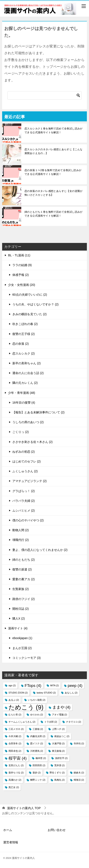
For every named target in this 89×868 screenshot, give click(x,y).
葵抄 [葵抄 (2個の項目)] (37, 773)
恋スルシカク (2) (24, 353)
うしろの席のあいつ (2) (28, 422)
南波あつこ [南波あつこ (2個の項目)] (62, 736)
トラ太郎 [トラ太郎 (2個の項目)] (51, 722)
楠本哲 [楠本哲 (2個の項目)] (41, 758)
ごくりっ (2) (21, 432)
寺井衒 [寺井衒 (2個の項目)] (79, 743)
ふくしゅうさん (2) (25, 471)
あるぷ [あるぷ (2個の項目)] (14, 700)
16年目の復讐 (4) (24, 403)
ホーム (8, 830)
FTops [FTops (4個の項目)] (33, 686)
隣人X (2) (19, 618)
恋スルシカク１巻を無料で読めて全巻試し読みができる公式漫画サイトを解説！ (54, 130)
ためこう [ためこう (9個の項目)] (26, 707)
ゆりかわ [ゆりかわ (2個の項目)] (37, 715)
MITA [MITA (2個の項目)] (55, 685)
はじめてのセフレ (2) (27, 461)
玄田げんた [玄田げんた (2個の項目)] (16, 765)
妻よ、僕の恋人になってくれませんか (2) (40, 550)
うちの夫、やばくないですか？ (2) (35, 304)
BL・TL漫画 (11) (19, 255)
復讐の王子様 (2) (24, 334)
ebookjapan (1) (22, 638)
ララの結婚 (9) (22, 265)
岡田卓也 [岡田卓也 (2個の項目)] (15, 751)
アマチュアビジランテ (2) (29, 481)
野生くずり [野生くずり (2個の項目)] (57, 773)
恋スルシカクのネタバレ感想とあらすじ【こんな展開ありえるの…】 (54, 151)
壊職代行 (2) (21, 540)
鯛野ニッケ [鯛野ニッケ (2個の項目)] (38, 780)
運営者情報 (11, 842)
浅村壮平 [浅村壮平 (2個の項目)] (61, 758)
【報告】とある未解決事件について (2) (38, 412)
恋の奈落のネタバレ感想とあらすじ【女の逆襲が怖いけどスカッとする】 (54, 193)
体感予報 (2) (21, 275)
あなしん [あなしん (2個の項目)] (71, 693)
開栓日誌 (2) (21, 609)
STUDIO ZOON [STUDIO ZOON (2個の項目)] (18, 693)
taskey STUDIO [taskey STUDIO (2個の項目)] (46, 693)
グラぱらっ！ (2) (24, 491)
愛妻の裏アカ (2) (24, 579)
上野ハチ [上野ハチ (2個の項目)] (58, 729)
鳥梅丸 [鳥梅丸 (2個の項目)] (60, 780)
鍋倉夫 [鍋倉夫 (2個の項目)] (79, 773)
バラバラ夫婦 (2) (24, 501)
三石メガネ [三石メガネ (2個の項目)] (16, 729)
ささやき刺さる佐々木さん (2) (32, 442)
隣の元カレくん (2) (25, 383)
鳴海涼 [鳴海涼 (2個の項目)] (79, 780)
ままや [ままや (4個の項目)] (61, 707)
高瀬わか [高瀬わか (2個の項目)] (15, 780)
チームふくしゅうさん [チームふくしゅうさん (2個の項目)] (22, 722)
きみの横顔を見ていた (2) (29, 314)
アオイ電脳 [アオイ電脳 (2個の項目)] (60, 715)
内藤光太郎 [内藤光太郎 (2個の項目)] (38, 736)
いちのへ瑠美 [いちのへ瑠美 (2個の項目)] (37, 700)
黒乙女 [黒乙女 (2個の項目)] (14, 787)
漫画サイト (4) (18, 628)
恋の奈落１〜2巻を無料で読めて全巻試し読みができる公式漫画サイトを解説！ (53, 172)
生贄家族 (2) (21, 589)
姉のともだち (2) (24, 560)
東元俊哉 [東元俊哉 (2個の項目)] (58, 751)
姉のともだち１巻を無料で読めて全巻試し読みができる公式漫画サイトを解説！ (54, 214)
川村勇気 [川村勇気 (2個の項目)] (37, 751)
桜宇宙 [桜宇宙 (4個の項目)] (18, 758)
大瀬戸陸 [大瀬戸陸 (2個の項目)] (58, 743)
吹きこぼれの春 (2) (25, 324)
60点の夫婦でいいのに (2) (30, 295)
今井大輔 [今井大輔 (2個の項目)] (15, 736)
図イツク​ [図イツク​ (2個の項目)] (37, 743)
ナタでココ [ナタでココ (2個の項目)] (74, 722)
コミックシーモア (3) (27, 658)
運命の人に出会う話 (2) (28, 373)
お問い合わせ (57, 830)
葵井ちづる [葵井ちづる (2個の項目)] (16, 773)
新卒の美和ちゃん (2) (27, 363)
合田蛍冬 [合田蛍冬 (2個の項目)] (15, 743)
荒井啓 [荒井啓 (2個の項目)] (60, 765)
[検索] (44, 95)
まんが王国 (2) (22, 648)
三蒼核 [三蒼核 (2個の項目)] (38, 729)
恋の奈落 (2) (21, 344)
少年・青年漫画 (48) (22, 393)
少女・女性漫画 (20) (22, 285)
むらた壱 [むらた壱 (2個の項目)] (15, 715)
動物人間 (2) (21, 530)
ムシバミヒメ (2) (24, 511)
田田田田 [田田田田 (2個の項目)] (39, 765)
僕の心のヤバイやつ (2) (28, 520)
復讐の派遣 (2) (22, 569)
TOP (24, 808)
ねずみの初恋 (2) (24, 452)
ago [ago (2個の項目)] (12, 685)
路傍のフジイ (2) (24, 599)
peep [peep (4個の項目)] (75, 686)
